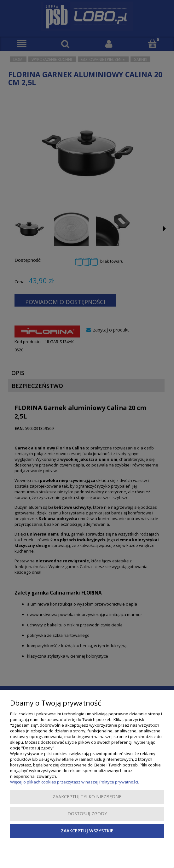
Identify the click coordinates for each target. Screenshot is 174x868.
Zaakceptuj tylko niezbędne (87, 797)
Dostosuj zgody (87, 814)
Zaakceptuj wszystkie (87, 831)
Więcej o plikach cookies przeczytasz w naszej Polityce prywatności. (75, 782)
